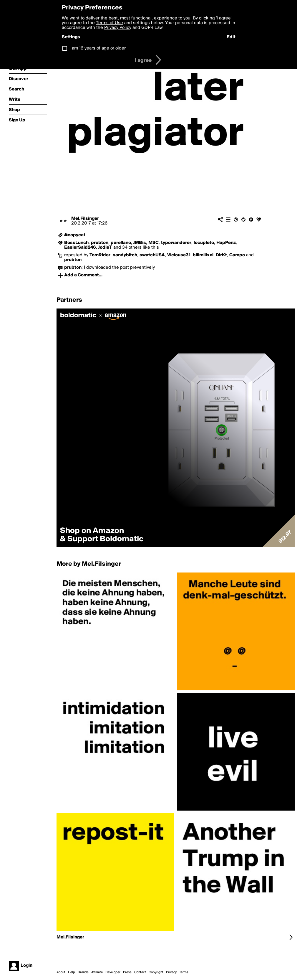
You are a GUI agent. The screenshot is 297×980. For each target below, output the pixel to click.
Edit (231, 37)
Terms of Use (109, 23)
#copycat (75, 235)
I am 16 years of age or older (98, 48)
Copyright (156, 972)
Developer (113, 972)
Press (127, 972)
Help (72, 972)
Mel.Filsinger (85, 219)
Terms (184, 972)
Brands (83, 972)
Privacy (171, 972)
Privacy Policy (118, 28)
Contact (140, 972)
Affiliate (97, 972)
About (61, 972)
